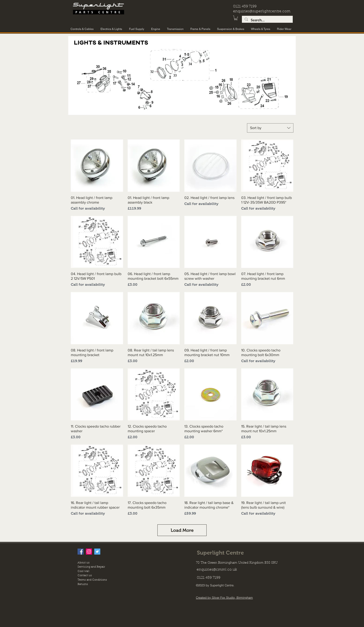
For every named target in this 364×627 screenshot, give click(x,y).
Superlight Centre (220, 553)
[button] (236, 18)
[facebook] (81, 552)
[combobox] (270, 128)
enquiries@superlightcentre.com (262, 11)
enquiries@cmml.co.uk (217, 570)
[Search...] (267, 20)
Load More (182, 530)
